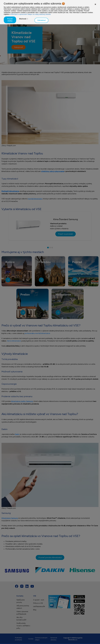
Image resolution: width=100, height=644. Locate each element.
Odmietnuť (41, 20)
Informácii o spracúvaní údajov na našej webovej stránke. (31, 14)
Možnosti (23, 19)
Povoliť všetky (10, 20)
